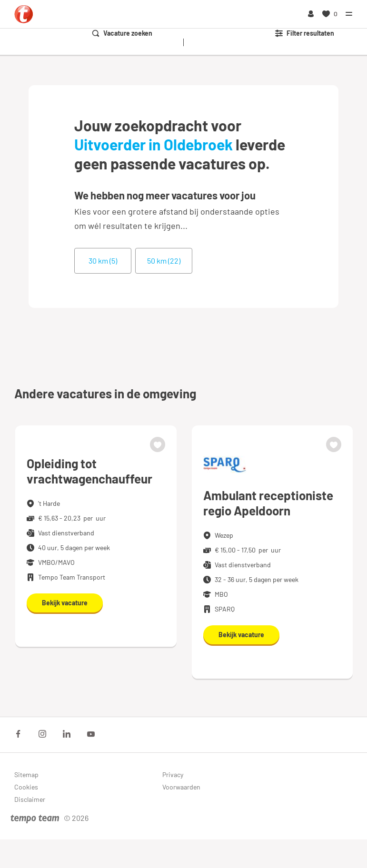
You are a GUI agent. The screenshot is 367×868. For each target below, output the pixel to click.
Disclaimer (30, 799)
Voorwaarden (181, 787)
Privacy (173, 774)
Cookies (26, 787)
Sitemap (26, 774)
